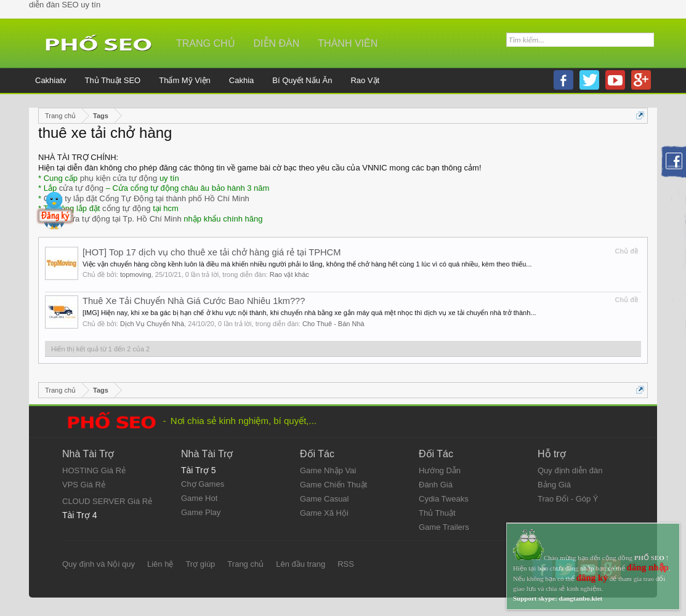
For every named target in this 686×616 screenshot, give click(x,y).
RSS (346, 564)
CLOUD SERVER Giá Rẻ (107, 501)
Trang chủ (206, 43)
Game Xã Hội (324, 513)
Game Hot (199, 498)
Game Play (201, 512)
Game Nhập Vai (328, 470)
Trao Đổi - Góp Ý (568, 499)
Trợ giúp (200, 564)
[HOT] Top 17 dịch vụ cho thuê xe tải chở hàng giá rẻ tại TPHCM (212, 252)
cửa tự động (81, 188)
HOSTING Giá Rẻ (94, 470)
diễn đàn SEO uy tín (65, 5)
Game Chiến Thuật (333, 485)
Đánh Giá (436, 485)
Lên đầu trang (301, 564)
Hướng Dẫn (440, 470)
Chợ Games (203, 484)
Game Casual (324, 499)
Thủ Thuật (437, 513)
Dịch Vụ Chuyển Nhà (152, 324)
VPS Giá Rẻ (84, 485)
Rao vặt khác (289, 274)
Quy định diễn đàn (570, 470)
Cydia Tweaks (444, 499)
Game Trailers (444, 527)
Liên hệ (160, 564)
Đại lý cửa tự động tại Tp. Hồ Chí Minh (113, 219)
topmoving (136, 274)
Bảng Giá (554, 485)
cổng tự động (127, 208)
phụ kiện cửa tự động (119, 178)
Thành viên (348, 43)
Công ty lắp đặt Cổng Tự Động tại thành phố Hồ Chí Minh (147, 198)
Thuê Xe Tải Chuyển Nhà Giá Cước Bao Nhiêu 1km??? (194, 301)
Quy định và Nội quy (99, 564)
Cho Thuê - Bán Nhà (333, 324)
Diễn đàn (277, 43)
